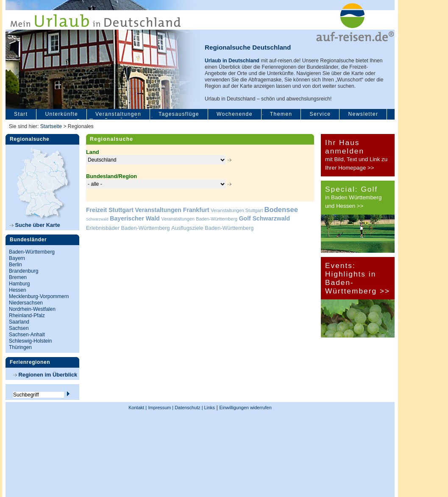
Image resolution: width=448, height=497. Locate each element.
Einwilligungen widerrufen (245, 408)
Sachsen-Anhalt (27, 335)
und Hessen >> (344, 206)
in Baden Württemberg (353, 197)
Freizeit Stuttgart (110, 210)
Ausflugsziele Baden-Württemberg (212, 228)
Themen (281, 114)
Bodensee (281, 210)
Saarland (19, 322)
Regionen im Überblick (45, 375)
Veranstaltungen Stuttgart (237, 210)
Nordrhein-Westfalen (32, 309)
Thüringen (20, 347)
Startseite (51, 126)
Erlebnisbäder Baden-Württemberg (128, 228)
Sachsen (19, 328)
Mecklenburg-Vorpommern (39, 296)
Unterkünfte (61, 114)
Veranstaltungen (118, 114)
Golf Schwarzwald (264, 218)
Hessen (18, 290)
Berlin (15, 265)
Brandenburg (24, 271)
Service (320, 114)
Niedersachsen (26, 303)
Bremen (18, 277)
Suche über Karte (35, 225)
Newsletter (363, 114)
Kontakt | (138, 408)
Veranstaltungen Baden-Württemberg (200, 219)
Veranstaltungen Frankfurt (172, 210)
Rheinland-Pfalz (27, 316)
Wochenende (235, 114)
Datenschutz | (188, 408)
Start (21, 114)
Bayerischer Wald (135, 218)
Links (209, 408)
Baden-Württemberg (32, 252)
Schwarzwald (97, 219)
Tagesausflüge (179, 114)
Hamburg (19, 284)
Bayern (17, 258)
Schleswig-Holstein (30, 341)
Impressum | (161, 408)
